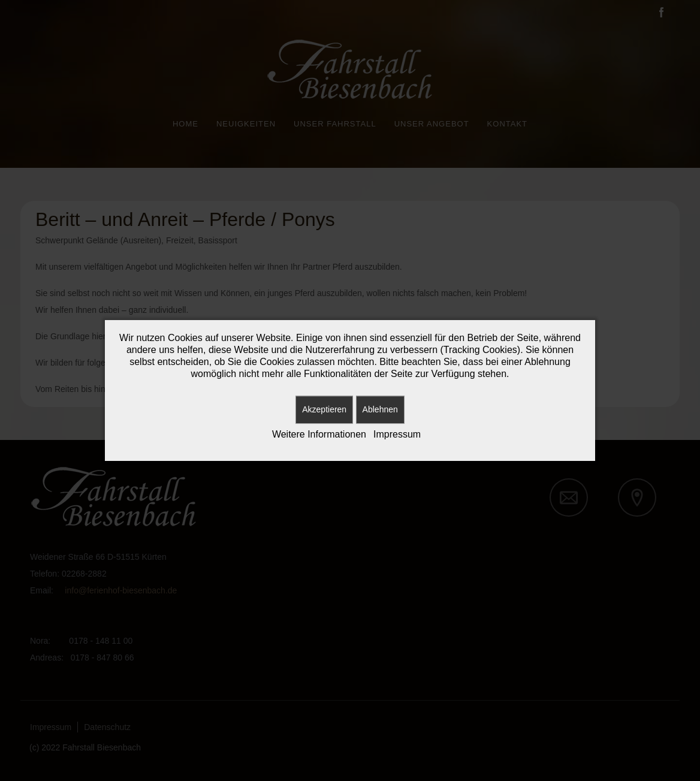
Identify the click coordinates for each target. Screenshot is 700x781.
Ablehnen (380, 409)
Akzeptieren (324, 409)
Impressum (397, 434)
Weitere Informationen (319, 434)
